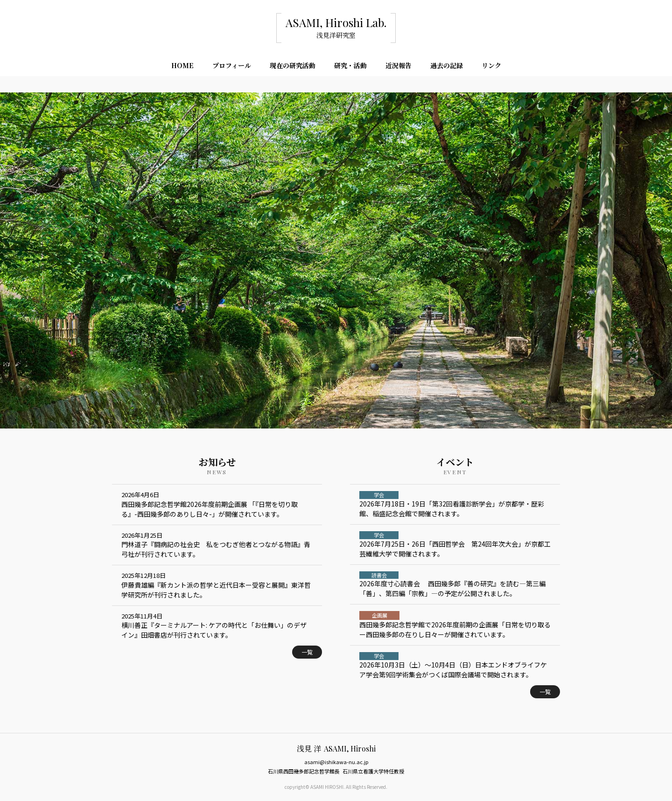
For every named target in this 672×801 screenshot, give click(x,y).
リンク (491, 67)
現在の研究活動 (293, 67)
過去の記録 (447, 67)
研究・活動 (350, 67)
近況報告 (399, 67)
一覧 (307, 652)
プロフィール (232, 67)
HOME (182, 67)
